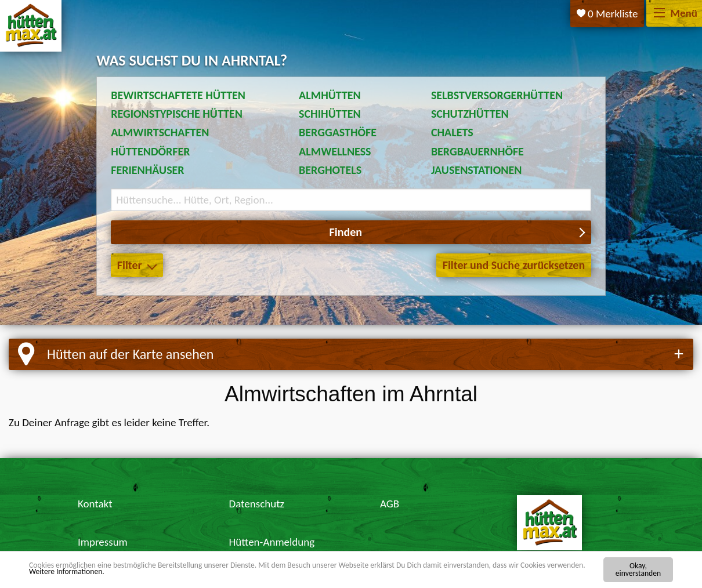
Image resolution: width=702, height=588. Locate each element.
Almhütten (330, 95)
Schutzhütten (470, 114)
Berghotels (330, 170)
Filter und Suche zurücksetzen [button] (514, 265)
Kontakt (95, 504)
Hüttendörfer (150, 151)
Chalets (452, 132)
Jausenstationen (476, 170)
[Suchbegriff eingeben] (351, 200)
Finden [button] (346, 232)
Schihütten (330, 114)
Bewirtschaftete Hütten (178, 95)
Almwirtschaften (160, 132)
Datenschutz (256, 504)
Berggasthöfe (338, 132)
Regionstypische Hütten (177, 114)
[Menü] (659, 14)
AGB (390, 504)
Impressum (103, 542)
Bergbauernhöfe (477, 151)
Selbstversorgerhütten (497, 95)
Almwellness (335, 151)
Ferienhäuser (147, 170)
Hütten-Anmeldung (272, 542)
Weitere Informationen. (67, 571)
